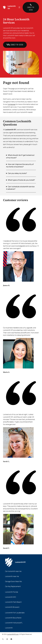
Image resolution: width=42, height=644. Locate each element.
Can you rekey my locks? (17, 173)
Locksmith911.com (13, 634)
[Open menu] (19, 7)
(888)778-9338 (31, 7)
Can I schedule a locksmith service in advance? (20, 188)
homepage (12, 104)
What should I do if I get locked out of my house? (20, 156)
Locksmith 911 (20, 562)
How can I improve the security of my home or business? (20, 165)
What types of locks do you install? (21, 180)
